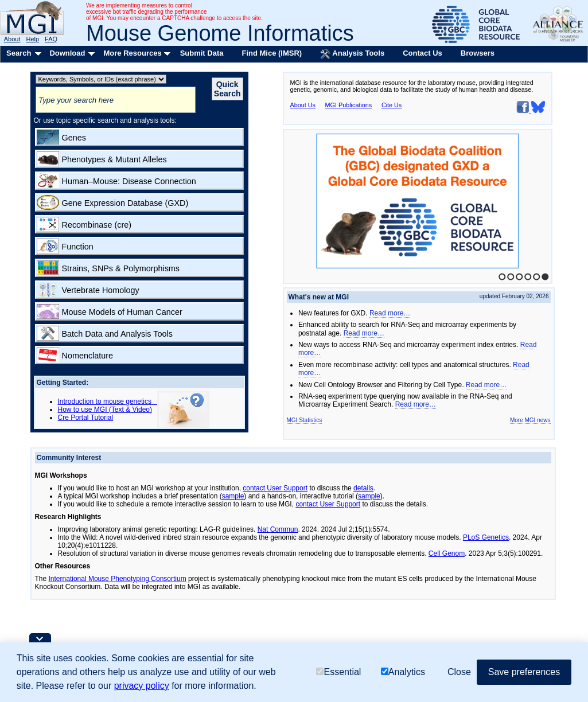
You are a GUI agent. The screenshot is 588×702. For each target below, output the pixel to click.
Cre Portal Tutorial (86, 418)
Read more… (390, 313)
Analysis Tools (352, 54)
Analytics (403, 672)
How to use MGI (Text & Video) (105, 409)
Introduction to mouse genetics (108, 401)
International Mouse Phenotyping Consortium (118, 579)
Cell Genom (447, 553)
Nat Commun (278, 529)
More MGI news (530, 420)
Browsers (478, 53)
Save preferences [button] (524, 672)
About (12, 39)
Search (19, 53)
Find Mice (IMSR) (272, 53)
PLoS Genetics (486, 537)
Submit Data (202, 53)
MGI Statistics (305, 420)
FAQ (51, 39)
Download (67, 53)
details (363, 488)
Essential (338, 672)
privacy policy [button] (142, 686)
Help (32, 39)
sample (233, 496)
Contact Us (422, 53)
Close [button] (459, 672)
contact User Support (275, 488)
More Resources (132, 53)
